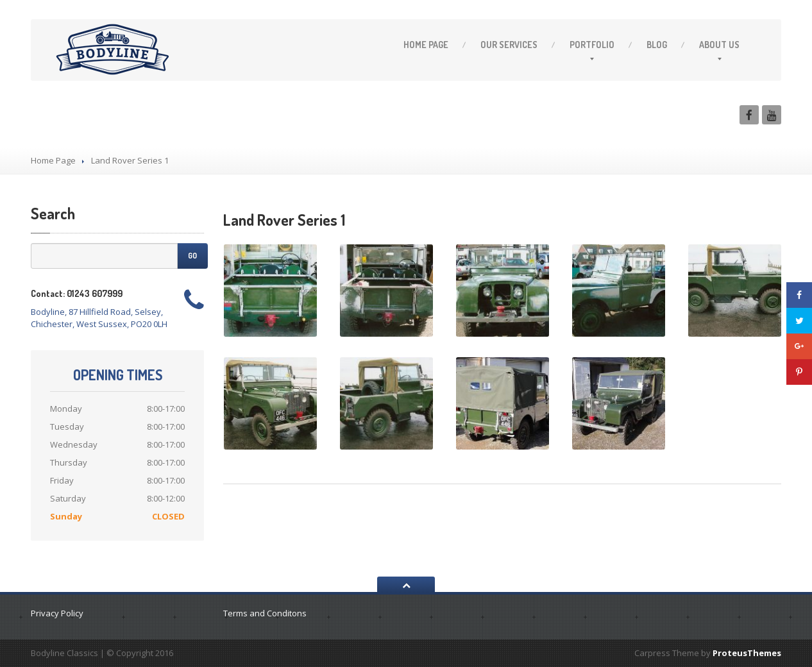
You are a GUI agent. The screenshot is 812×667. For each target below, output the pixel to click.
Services (509, 45)
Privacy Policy (57, 613)
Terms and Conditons (265, 613)
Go (192, 256)
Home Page (53, 160)
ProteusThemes (747, 653)
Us (719, 45)
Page (426, 45)
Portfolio (592, 45)
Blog (657, 45)
